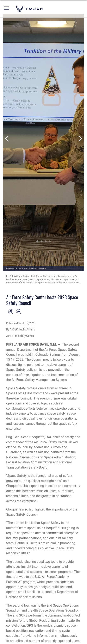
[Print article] (11, 312)
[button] (7, 9)
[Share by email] (19, 312)
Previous (7, 139)
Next (80, 139)
